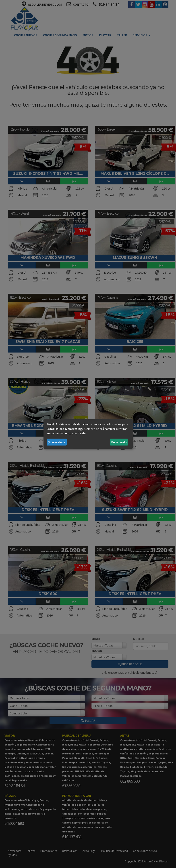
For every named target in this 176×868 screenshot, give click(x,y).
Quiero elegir (57, 442)
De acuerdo (119, 442)
